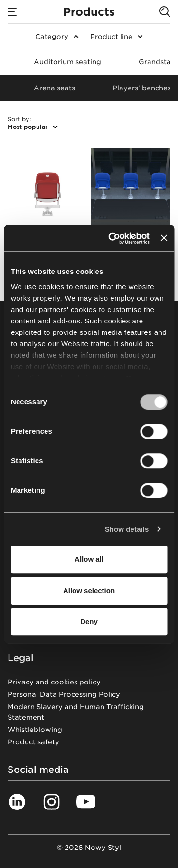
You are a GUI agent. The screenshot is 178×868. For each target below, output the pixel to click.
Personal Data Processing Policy (64, 694)
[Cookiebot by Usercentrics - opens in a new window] (112, 238)
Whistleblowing (35, 730)
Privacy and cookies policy (54, 682)
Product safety (33, 742)
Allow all (89, 559)
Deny (89, 621)
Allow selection (89, 590)
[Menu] (12, 12)
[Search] (165, 12)
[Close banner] (164, 238)
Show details (127, 529)
